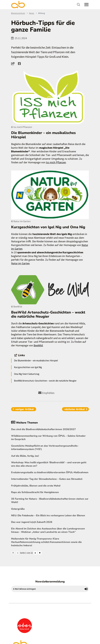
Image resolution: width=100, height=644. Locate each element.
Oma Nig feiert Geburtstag (27, 374)
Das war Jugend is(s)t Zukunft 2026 (32, 522)
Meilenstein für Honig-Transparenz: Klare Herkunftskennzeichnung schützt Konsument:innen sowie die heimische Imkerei (46, 542)
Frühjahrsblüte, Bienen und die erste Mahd (36, 486)
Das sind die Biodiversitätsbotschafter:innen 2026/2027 (43, 429)
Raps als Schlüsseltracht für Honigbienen (35, 492)
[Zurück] (18, 553)
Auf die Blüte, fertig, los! (25, 456)
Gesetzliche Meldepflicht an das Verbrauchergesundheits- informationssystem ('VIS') (45, 448)
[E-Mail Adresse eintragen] (47, 589)
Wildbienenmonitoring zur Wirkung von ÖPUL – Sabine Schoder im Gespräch (48, 438)
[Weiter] (35, 553)
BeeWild (38, 345)
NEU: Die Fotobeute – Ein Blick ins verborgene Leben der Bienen (48, 516)
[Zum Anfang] (13, 553)
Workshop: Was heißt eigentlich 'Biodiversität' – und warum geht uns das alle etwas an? (49, 464)
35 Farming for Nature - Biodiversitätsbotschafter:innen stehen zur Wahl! (50, 501)
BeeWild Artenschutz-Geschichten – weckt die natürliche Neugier (45, 381)
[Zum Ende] (40, 553)
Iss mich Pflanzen (56, 162)
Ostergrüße (18, 509)
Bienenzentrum (18, 13)
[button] (14, 64)
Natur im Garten (20, 263)
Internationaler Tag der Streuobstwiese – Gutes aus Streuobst (47, 479)
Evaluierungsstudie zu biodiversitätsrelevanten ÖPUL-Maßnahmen (50, 472)
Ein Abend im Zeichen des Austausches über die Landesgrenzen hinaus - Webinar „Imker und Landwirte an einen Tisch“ (48, 530)
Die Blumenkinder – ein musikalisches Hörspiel (36, 361)
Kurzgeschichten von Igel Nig (28, 367)
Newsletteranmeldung (50, 582)
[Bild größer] (50, 98)
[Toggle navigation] (79, 5)
